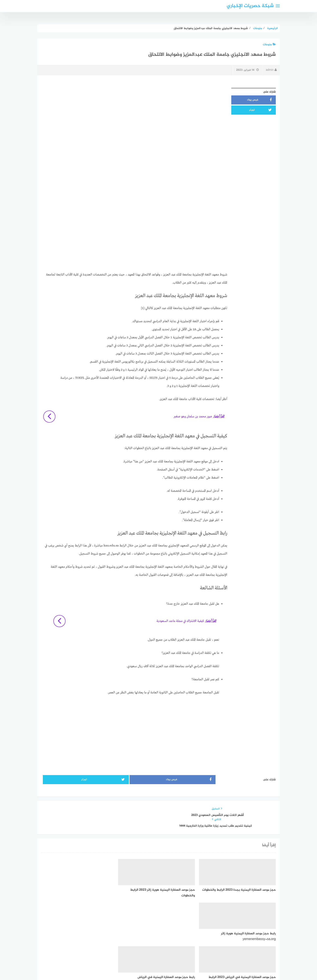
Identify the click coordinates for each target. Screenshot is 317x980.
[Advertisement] (134, 114)
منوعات (269, 45)
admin (271, 70)
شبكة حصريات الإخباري (250, 6)
